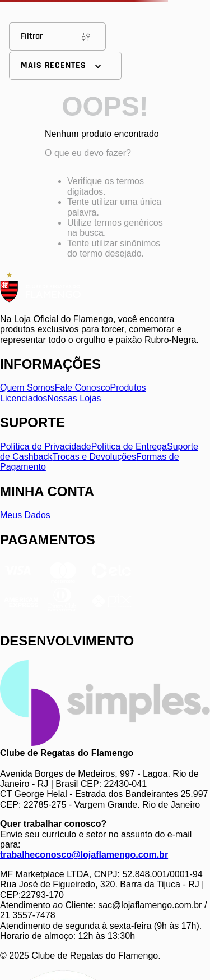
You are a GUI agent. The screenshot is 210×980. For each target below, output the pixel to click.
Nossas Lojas (74, 398)
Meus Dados (25, 515)
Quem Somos (27, 388)
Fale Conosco (83, 388)
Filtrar (57, 36)
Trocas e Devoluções (94, 457)
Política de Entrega (129, 447)
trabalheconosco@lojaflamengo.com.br (84, 855)
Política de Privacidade (46, 447)
